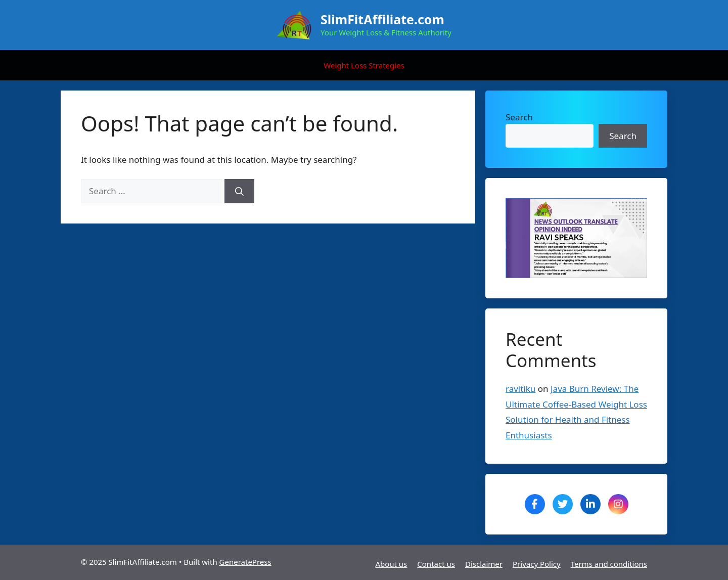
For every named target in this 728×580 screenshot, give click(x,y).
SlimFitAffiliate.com (382, 19)
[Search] (239, 191)
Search (519, 117)
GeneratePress (245, 562)
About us (391, 564)
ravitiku (520, 389)
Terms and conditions (609, 564)
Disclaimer (484, 564)
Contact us (436, 564)
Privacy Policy (537, 564)
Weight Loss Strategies (364, 65)
